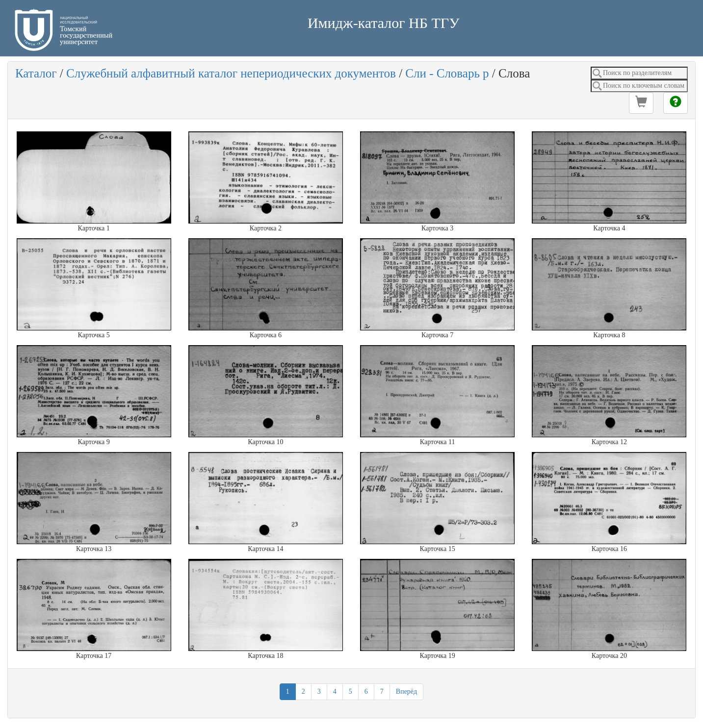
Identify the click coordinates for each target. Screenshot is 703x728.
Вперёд (406, 691)
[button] (641, 103)
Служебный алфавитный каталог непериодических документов (231, 73)
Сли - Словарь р (447, 73)
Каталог (36, 73)
